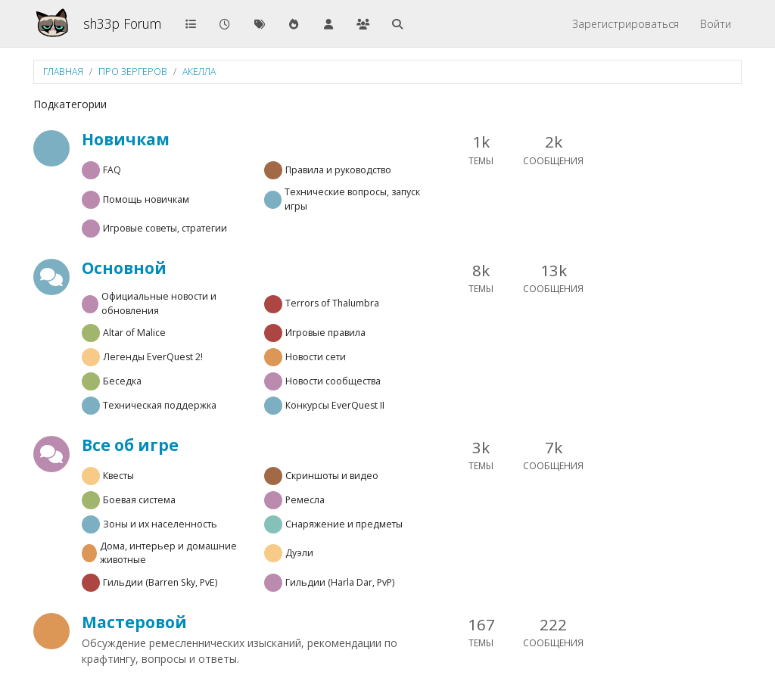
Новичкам (126, 139)
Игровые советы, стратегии (165, 228)
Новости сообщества (333, 381)
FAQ (112, 170)
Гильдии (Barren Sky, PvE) (160, 582)
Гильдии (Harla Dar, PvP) (340, 582)
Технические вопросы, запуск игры (352, 199)
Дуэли (299, 553)
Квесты (118, 476)
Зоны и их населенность (160, 524)
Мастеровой (134, 622)
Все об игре (130, 445)
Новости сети (316, 357)
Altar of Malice (134, 333)
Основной (124, 268)
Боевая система (139, 500)
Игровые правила (325, 333)
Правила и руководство (338, 170)
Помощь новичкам (146, 199)
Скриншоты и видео (332, 476)
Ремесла (305, 500)
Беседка (122, 381)
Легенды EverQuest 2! (153, 357)
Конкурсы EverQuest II (335, 405)
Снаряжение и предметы (344, 524)
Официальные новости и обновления (159, 303)
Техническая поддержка (160, 405)
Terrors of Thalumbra (332, 303)
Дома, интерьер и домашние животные (168, 553)
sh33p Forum (122, 23)
